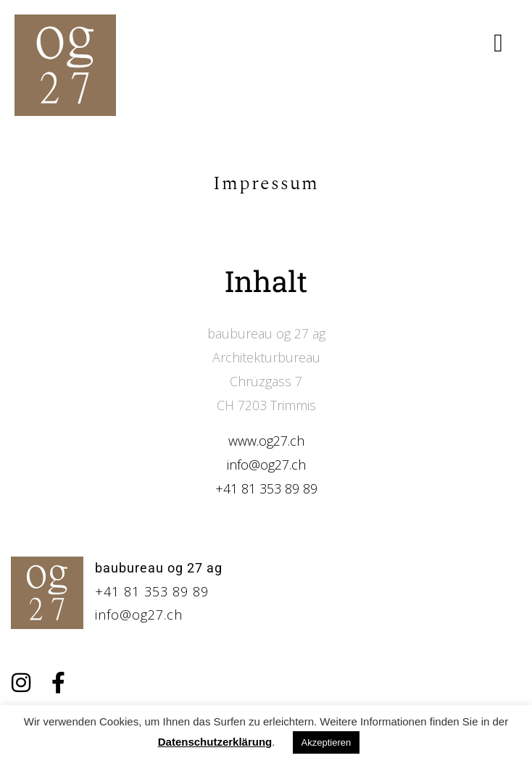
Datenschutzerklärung (215, 742)
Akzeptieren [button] (327, 742)
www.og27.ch (266, 441)
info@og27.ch (266, 465)
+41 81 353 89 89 (266, 488)
